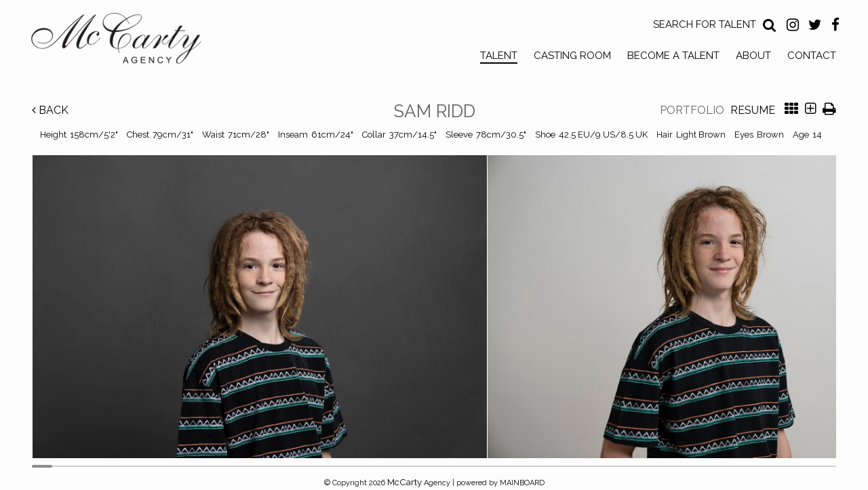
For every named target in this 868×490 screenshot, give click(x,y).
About (753, 56)
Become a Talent (673, 56)
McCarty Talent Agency (126, 41)
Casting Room (572, 56)
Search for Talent (705, 24)
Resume (753, 110)
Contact (812, 56)
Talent (499, 56)
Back (50, 110)
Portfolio (692, 110)
